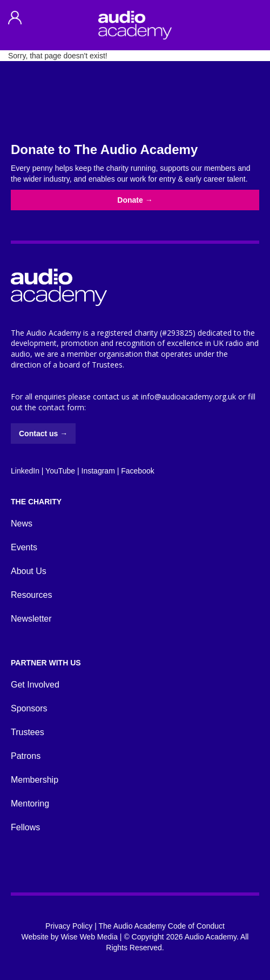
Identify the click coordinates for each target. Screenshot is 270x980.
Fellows (25, 827)
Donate (135, 200)
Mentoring (30, 804)
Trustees (28, 732)
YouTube (60, 471)
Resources (31, 595)
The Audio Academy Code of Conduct (161, 926)
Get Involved (35, 685)
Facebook (137, 471)
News (22, 524)
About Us (29, 571)
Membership (35, 780)
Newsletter (31, 619)
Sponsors (29, 708)
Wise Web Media (89, 937)
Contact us (43, 434)
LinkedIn (25, 471)
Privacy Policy (69, 926)
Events (24, 547)
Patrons (26, 756)
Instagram (98, 471)
